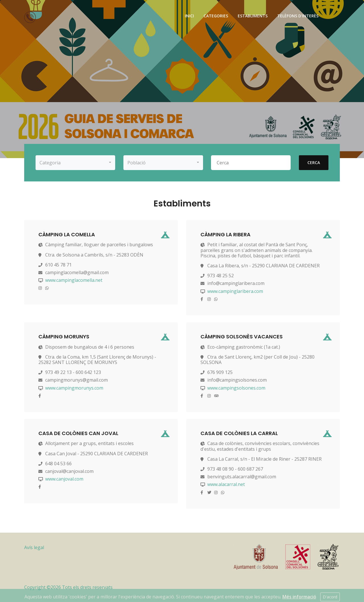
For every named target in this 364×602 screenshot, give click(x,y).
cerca (314, 163)
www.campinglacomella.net (74, 280)
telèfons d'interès (298, 16)
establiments (253, 16)
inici (189, 16)
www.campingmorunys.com (74, 388)
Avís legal (34, 547)
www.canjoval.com (64, 479)
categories (216, 16)
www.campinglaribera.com (235, 291)
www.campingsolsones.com (236, 388)
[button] (75, 163)
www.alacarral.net (226, 484)
